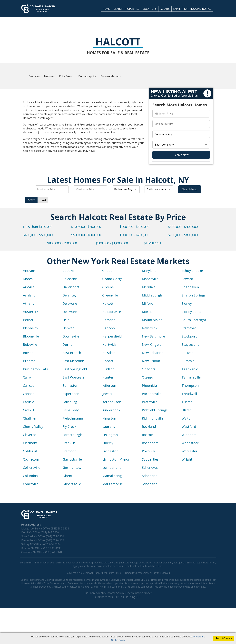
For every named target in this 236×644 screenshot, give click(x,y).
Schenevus (150, 468)
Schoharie (150, 476)
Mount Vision (152, 320)
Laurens (109, 427)
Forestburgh (72, 435)
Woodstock (190, 443)
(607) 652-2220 (55, 536)
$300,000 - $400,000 (183, 227)
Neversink (150, 328)
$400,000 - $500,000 (38, 235)
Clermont (30, 443)
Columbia (30, 476)
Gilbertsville (72, 484)
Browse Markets (111, 76)
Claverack (30, 435)
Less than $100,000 (38, 227)
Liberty (108, 443)
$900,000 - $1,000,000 (112, 243)
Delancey (69, 295)
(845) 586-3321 (60, 528)
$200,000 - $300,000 (134, 227)
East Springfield (75, 369)
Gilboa (107, 271)
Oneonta (149, 369)
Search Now (181, 155)
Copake (68, 271)
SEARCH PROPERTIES (127, 9)
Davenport (71, 287)
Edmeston (70, 385)
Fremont (69, 451)
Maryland (149, 271)
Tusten (187, 402)
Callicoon (30, 385)
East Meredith (73, 361)
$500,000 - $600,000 (86, 235)
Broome (29, 361)
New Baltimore (153, 336)
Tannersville (191, 377)
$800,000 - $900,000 (62, 243)
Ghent (68, 476)
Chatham (30, 418)
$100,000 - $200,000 (86, 227)
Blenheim (30, 328)
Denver (68, 328)
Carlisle (29, 402)
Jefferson (109, 385)
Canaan (29, 394)
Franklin (69, 443)
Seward (187, 279)
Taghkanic (190, 369)
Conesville (31, 484)
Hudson (108, 369)
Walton (187, 418)
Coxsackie (70, 279)
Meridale (149, 287)
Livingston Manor (116, 459)
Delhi (67, 320)
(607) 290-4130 (52, 548)
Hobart (108, 361)
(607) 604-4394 (51, 544)
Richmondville (153, 418)
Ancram (29, 271)
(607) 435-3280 (54, 552)
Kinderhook (111, 410)
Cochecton (31, 459)
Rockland (149, 427)
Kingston (109, 418)
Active (31, 200)
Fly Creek (69, 427)
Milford (148, 303)
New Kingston (153, 344)
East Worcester (74, 377)
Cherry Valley (33, 427)
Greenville (110, 295)
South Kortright (194, 320)
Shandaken (190, 287)
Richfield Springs (155, 410)
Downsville (71, 336)
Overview (34, 76)
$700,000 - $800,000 (183, 235)
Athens (29, 303)
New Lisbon (151, 361)
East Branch (72, 353)
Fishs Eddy (71, 410)
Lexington (110, 435)
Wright (187, 459)
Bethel (28, 320)
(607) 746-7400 (50, 532)
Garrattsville (72, 459)
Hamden (109, 320)
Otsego (147, 377)
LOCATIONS (150, 9)
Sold (43, 200)
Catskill (28, 410)
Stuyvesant (190, 344)
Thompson (190, 385)
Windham (189, 435)
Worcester (190, 451)
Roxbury (148, 451)
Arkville (29, 287)
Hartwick (109, 344)
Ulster (186, 410)
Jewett (107, 394)
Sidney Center (192, 312)
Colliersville (32, 468)
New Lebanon (153, 353)
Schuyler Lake (192, 271)
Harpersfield (112, 336)
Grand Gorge (112, 279)
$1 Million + (153, 243)
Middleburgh (152, 295)
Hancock (109, 328)
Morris (147, 312)
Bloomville (31, 336)
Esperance (71, 394)
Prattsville (150, 402)
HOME (107, 9)
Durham (69, 344)
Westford (189, 427)
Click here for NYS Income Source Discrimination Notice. (118, 593)
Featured (50, 76)
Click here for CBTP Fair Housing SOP (118, 597)
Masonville (150, 279)
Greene (108, 287)
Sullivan (188, 353)
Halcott (108, 303)
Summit (188, 361)
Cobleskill (30, 451)
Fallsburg (70, 402)
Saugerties (150, 459)
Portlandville (152, 394)
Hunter (108, 377)
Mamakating (112, 476)
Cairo (27, 377)
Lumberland (112, 468)
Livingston (110, 451)
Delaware (70, 303)
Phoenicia (149, 385)
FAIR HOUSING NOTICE (198, 9)
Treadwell (189, 394)
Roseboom (150, 443)
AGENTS (165, 9)
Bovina (28, 353)
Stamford (189, 328)
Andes (28, 279)
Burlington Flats (35, 369)
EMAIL (177, 9)
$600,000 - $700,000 (134, 235)
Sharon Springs (194, 295)
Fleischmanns (73, 418)
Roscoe (147, 435)
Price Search (67, 76)
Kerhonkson (112, 402)
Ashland (29, 295)
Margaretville (113, 484)
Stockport (189, 336)
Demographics (87, 76)
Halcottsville (112, 312)
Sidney (187, 303)
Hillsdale (109, 353)
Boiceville (30, 344)
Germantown (73, 468)
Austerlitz (30, 312)
